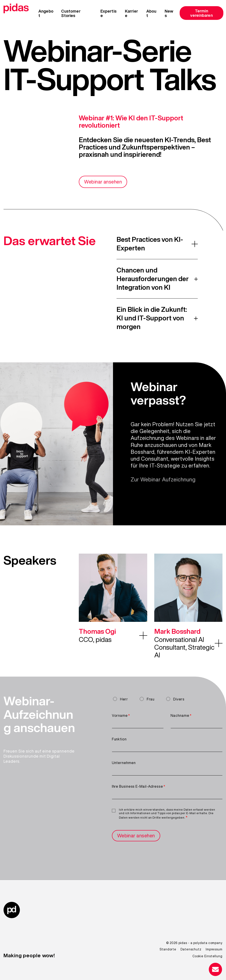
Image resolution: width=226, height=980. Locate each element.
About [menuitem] (151, 13)
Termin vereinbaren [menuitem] (202, 13)
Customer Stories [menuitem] (71, 13)
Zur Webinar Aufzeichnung (163, 480)
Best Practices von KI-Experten (150, 244)
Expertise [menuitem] (108, 13)
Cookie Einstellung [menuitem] (207, 956)
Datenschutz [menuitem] (191, 949)
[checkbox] (167, 700)
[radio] (122, 699)
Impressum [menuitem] (214, 949)
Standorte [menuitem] (168, 949)
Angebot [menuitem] (46, 13)
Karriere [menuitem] (131, 13)
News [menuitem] (169, 13)
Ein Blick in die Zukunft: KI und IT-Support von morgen (152, 318)
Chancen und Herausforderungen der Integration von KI (153, 279)
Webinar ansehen (104, 182)
